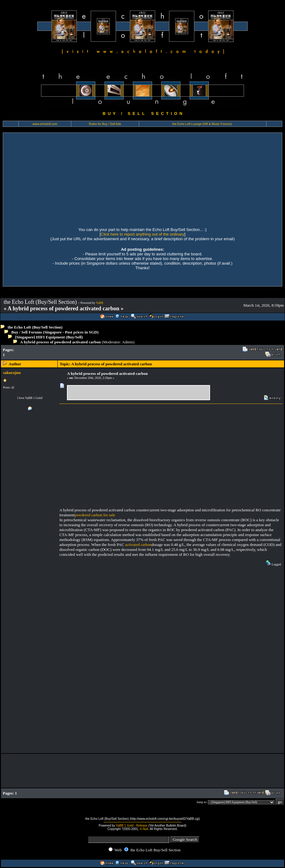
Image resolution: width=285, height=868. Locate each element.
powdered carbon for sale (95, 515)
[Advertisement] (142, 179)
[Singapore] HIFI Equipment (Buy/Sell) (49, 337)
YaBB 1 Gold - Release (132, 826)
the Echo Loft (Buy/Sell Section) (35, 327)
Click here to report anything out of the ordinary (143, 234)
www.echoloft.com (45, 124)
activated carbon (138, 545)
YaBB (100, 303)
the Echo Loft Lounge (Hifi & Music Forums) (202, 124)
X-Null (144, 829)
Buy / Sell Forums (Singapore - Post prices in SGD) (55, 332)
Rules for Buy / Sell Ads (105, 124)
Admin (127, 342)
